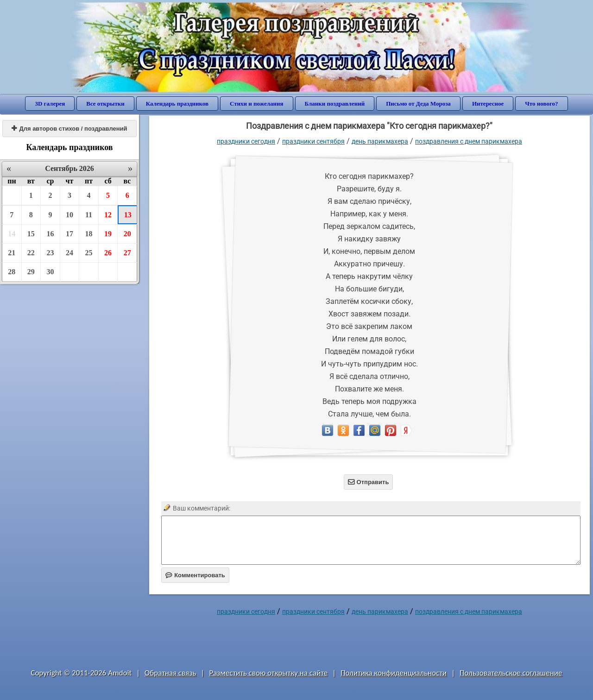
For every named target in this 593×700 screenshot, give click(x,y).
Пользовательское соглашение (511, 673)
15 (31, 234)
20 (127, 234)
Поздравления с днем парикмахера (469, 141)
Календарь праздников (177, 104)
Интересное (488, 104)
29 (31, 272)
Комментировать (195, 575)
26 (108, 253)
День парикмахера (380, 141)
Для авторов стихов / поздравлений (69, 129)
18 (89, 234)
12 (108, 215)
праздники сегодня (246, 141)
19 (108, 234)
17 (69, 234)
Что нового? (541, 104)
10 (69, 215)
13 (128, 215)
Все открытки (105, 104)
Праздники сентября (313, 141)
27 (127, 253)
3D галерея (50, 104)
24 (69, 253)
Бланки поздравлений (335, 104)
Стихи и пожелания (257, 104)
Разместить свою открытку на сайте (268, 673)
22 (31, 253)
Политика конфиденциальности (394, 673)
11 (89, 215)
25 (89, 253)
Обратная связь (170, 673)
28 (12, 272)
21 (12, 253)
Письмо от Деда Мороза (418, 104)
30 (50, 272)
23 (50, 253)
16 (50, 234)
